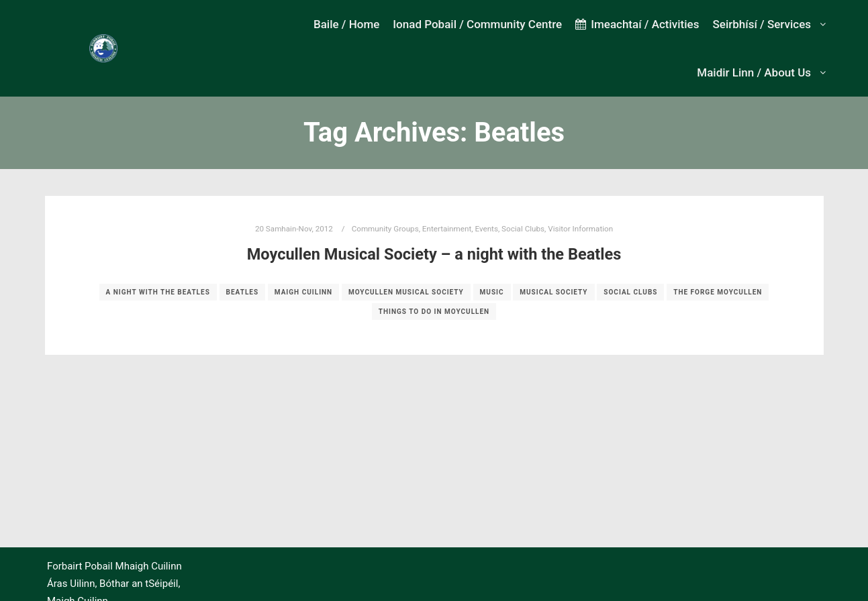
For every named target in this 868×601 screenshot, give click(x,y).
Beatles (243, 292)
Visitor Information (580, 229)
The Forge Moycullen (718, 292)
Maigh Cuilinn (303, 292)
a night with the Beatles (158, 292)
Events (486, 229)
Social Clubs (523, 229)
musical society (553, 292)
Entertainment (447, 229)
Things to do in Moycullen (434, 312)
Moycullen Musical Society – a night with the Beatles (434, 254)
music (492, 292)
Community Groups (385, 229)
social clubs (630, 292)
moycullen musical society (406, 292)
